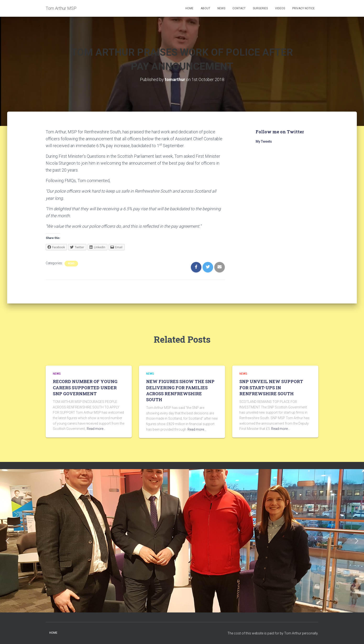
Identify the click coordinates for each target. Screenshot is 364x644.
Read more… (96, 429)
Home (189, 8)
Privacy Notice (303, 8)
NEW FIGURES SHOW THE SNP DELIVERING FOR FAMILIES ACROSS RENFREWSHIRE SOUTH (180, 390)
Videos (280, 8)
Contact (239, 8)
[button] (7, 541)
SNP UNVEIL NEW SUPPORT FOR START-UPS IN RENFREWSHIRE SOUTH (271, 387)
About (205, 8)
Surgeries (260, 8)
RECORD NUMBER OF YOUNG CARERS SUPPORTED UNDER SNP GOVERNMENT (85, 387)
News (221, 8)
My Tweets (264, 141)
